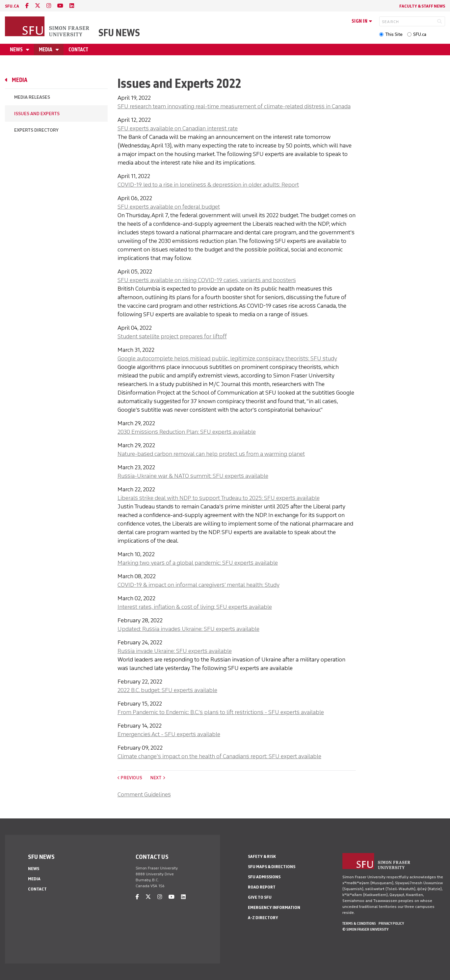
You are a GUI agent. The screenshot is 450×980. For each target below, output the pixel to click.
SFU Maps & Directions (272, 867)
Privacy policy (391, 923)
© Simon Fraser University (365, 929)
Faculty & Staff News (422, 6)
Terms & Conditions (359, 923)
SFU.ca (420, 34)
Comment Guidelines (144, 794)
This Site (394, 34)
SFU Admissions (264, 877)
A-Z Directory (263, 918)
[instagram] (49, 6)
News (17, 50)
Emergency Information (274, 907)
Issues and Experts (37, 114)
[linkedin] (72, 6)
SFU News (119, 33)
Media (46, 50)
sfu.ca (12, 6)
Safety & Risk (262, 856)
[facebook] (27, 6)
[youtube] (60, 6)
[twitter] (38, 6)
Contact (78, 50)
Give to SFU (260, 897)
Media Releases (32, 97)
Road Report (262, 887)
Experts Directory (36, 130)
